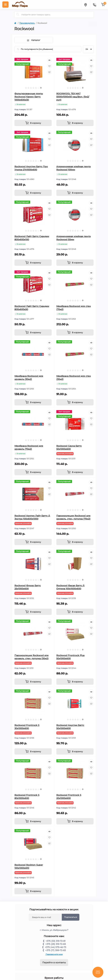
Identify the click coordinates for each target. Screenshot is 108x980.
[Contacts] (94, 5)
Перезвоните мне (54, 954)
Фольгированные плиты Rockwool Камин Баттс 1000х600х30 (29, 97)
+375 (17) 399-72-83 (56, 950)
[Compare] (49, 72)
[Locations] (85, 5)
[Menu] (5, 5)
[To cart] (33, 123)
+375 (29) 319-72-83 (56, 944)
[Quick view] (49, 60)
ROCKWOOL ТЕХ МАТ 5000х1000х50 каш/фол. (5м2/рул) (73, 97)
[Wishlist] (49, 66)
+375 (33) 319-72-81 (56, 941)
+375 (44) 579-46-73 (55, 947)
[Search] (18, 15)
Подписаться (71, 917)
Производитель (27, 23)
